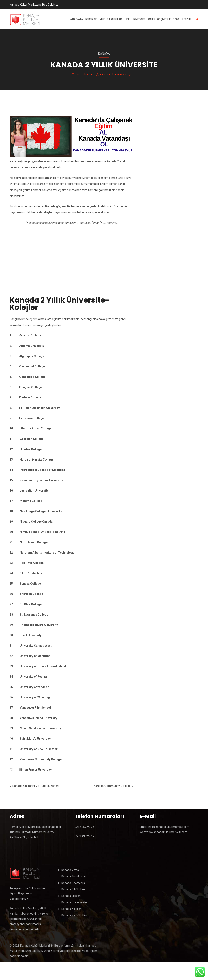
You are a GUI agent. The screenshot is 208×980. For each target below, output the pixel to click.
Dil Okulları (115, 19)
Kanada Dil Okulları (73, 889)
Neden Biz (91, 19)
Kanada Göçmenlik (73, 883)
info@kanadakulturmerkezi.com (168, 827)
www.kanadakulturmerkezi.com (167, 832)
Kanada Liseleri (71, 896)
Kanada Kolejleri (71, 909)
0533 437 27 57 (84, 836)
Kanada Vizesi (70, 870)
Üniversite (139, 19)
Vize (102, 19)
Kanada (104, 54)
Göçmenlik (164, 19)
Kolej (151, 19)
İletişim (186, 19)
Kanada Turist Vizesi (74, 876)
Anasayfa (77, 19)
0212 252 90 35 (84, 827)
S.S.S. (176, 19)
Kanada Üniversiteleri (75, 902)
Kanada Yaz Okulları (74, 915)
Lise (127, 19)
